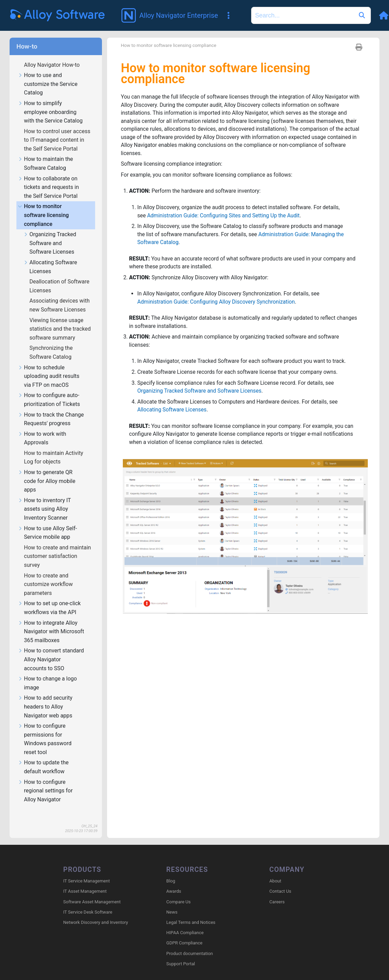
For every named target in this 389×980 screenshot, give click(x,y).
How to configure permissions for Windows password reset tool (45, 729)
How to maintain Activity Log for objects (54, 448)
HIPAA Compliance (185, 923)
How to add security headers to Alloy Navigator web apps (45, 697)
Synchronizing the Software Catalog (51, 342)
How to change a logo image (47, 673)
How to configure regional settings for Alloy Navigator (45, 781)
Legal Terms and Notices (191, 913)
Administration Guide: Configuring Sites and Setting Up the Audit (225, 208)
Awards (174, 882)
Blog (171, 871)
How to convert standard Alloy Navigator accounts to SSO (51, 650)
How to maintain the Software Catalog (45, 154)
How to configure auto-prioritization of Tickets (49, 390)
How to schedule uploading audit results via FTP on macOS (49, 367)
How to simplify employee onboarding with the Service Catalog (50, 102)
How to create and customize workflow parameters (48, 574)
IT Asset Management (85, 882)
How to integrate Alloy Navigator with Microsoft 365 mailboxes (51, 622)
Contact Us (280, 882)
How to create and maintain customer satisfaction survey (57, 546)
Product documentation (190, 944)
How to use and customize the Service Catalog (48, 74)
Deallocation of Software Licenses (59, 276)
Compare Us (178, 892)
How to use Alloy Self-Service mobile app (47, 523)
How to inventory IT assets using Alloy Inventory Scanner (44, 499)
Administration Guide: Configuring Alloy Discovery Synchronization (218, 295)
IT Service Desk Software (88, 902)
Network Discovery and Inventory (96, 913)
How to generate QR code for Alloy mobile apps (47, 471)
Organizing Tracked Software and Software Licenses (50, 233)
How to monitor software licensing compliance (43, 205)
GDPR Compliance (184, 933)
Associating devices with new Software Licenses (60, 295)
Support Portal (181, 954)
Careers (277, 892)
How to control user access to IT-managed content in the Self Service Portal (57, 130)
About (275, 871)
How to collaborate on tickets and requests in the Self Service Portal (48, 178)
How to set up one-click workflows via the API (49, 598)
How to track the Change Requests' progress (51, 409)
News (172, 902)
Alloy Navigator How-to (53, 55)
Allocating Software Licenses (50, 257)
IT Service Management (87, 871)
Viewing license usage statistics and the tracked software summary (60, 319)
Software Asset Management (92, 892)
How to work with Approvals (42, 429)
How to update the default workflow (43, 757)
